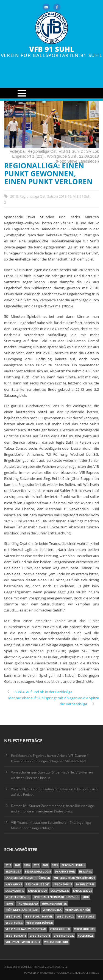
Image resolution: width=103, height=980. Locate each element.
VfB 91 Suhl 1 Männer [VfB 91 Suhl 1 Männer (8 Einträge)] (39, 917)
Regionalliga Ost (33, 196)
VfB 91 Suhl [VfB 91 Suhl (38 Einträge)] (13, 917)
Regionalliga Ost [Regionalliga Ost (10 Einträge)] (38, 884)
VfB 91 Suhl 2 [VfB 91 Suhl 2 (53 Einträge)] (65, 917)
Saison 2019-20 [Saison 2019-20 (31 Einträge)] (37, 891)
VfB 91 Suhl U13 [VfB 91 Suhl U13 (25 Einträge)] (84, 929)
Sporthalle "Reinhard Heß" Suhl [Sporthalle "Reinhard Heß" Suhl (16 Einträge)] (56, 897)
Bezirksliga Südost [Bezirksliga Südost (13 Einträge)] (38, 872)
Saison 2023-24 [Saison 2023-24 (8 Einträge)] (82, 891)
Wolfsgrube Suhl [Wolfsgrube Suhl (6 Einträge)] (56, 942)
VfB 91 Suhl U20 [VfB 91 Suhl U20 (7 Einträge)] (64, 936)
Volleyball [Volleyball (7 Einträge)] (86, 936)
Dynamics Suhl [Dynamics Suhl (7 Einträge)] (65, 872)
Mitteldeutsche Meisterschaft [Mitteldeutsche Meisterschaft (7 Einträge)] (75, 878)
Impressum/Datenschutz (51, 967)
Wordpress (48, 973)
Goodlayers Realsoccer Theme (78, 973)
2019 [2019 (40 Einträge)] (27, 865)
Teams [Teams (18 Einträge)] (9, 904)
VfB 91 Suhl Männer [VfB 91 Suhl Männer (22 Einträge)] (40, 923)
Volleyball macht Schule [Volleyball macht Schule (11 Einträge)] (23, 942)
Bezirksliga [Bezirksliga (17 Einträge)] (13, 872)
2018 (14, 196)
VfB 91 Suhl (52, 49)
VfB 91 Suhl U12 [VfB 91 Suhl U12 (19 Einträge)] (60, 929)
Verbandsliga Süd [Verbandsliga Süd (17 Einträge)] (78, 910)
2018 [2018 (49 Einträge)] (18, 865)
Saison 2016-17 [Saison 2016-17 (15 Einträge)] (63, 884)
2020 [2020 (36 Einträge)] (36, 865)
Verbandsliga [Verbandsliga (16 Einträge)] (52, 910)
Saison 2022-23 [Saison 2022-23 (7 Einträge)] (60, 891)
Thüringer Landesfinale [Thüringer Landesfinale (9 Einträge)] (22, 910)
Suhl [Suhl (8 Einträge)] (86, 897)
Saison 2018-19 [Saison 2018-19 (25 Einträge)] (15, 891)
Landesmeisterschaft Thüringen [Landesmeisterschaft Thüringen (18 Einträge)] (28, 878)
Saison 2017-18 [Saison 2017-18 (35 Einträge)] (85, 884)
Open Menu (51, 93)
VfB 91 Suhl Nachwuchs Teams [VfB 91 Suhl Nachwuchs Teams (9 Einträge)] (26, 929)
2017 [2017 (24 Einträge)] (8, 865)
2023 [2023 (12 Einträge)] (55, 865)
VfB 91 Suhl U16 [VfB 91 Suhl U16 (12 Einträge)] (40, 936)
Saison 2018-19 (59, 196)
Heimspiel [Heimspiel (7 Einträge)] (86, 872)
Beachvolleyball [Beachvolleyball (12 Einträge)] (73, 865)
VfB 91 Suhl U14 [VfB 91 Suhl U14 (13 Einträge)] (16, 936)
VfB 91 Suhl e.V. (22, 967)
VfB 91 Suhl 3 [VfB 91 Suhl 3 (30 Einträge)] (86, 917)
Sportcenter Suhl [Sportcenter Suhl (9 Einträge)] (18, 897)
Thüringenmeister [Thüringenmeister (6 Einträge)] (54, 904)
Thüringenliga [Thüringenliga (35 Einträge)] (28, 904)
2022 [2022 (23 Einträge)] (46, 865)
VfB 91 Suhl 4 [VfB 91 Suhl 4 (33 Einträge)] (14, 923)
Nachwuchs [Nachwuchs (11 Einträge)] (14, 884)
